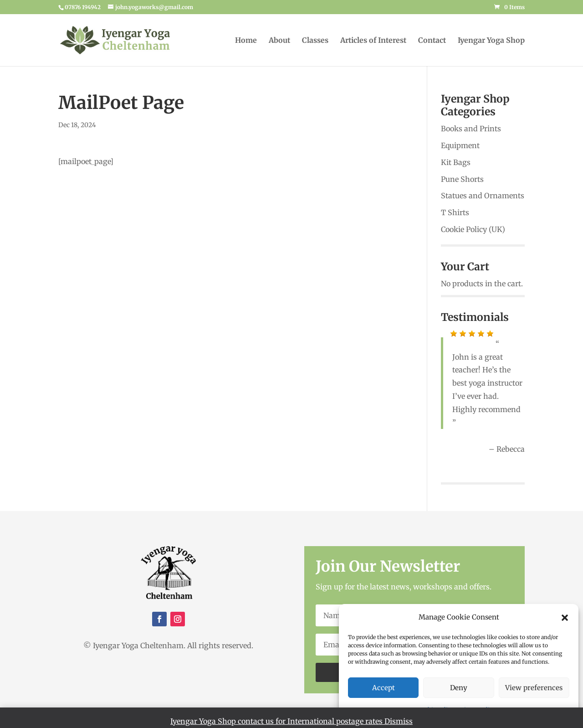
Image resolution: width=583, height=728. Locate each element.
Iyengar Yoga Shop (491, 41)
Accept (384, 688)
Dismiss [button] (399, 721)
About (279, 41)
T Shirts (455, 212)
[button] (565, 618)
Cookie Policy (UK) (473, 229)
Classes (315, 41)
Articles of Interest (373, 41)
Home (246, 41)
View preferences (534, 688)
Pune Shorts (462, 179)
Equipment (460, 145)
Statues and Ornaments (483, 196)
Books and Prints (471, 129)
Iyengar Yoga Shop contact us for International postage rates (277, 721)
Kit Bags (456, 162)
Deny (459, 688)
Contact (432, 41)
